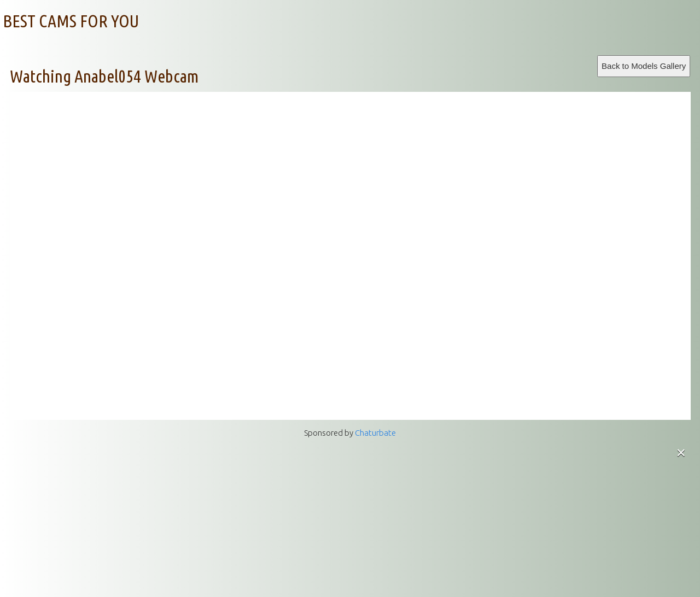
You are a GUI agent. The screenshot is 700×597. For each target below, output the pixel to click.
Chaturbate (375, 433)
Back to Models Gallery (644, 66)
